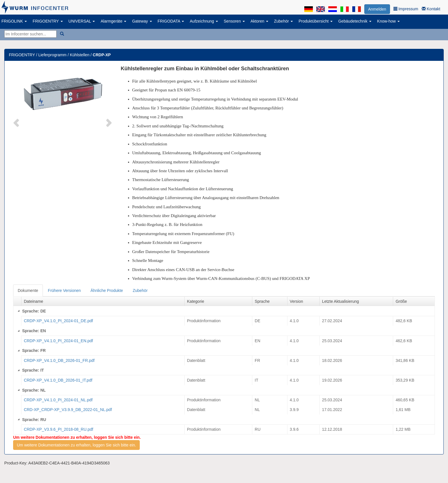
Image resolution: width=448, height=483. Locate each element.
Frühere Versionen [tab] (64, 290)
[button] (17, 122)
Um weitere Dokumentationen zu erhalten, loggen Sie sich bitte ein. (76, 445)
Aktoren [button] (259, 21)
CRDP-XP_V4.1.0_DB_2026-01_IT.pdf (58, 380)
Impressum (406, 9)
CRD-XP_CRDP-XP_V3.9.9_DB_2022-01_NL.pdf (68, 410)
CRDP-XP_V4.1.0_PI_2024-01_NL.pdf (58, 400)
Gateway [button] (142, 21)
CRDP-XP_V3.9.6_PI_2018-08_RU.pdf (58, 429)
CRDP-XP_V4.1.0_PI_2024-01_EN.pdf (58, 341)
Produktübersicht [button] (316, 21)
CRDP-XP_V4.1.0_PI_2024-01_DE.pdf (58, 321)
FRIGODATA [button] (171, 21)
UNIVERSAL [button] (82, 21)
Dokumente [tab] (28, 290)
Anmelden (377, 9)
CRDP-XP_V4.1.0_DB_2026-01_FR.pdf (59, 360)
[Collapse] (19, 311)
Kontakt (431, 9)
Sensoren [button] (234, 21)
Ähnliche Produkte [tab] (107, 290)
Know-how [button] (388, 21)
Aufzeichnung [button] (204, 21)
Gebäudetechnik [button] (355, 21)
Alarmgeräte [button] (113, 21)
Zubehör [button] (283, 21)
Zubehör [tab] (140, 290)
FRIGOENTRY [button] (48, 21)
